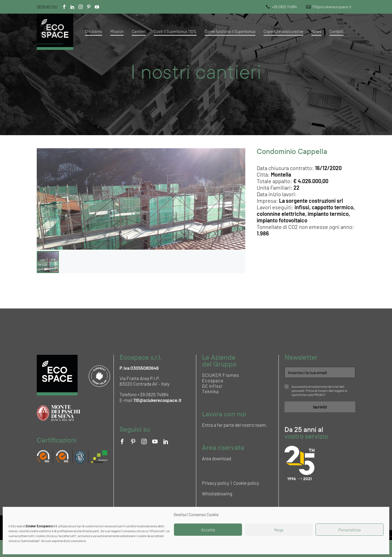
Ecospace (213, 380)
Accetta (208, 530)
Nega (279, 530)
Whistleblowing (217, 494)
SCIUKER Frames (220, 375)
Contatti (336, 31)
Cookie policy (246, 483)
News (316, 31)
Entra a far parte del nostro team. (235, 425)
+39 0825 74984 (284, 7)
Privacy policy (216, 483)
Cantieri (139, 31)
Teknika (210, 391)
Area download (217, 458)
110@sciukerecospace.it (332, 7)
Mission (117, 31)
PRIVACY (320, 395)
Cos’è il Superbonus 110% (175, 31)
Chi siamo (94, 31)
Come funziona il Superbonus (230, 31)
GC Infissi (212, 386)
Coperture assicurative (283, 31)
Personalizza (350, 530)
